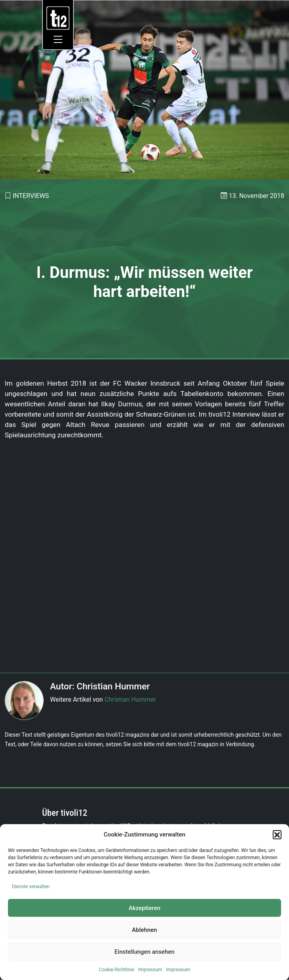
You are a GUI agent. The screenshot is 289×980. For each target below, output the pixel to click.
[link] (58, 18)
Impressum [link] (150, 970)
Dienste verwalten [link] (31, 887)
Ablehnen (144, 930)
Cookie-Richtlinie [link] (117, 970)
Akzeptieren (144, 908)
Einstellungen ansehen (144, 952)
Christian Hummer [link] (130, 700)
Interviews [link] (31, 196)
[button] (277, 834)
